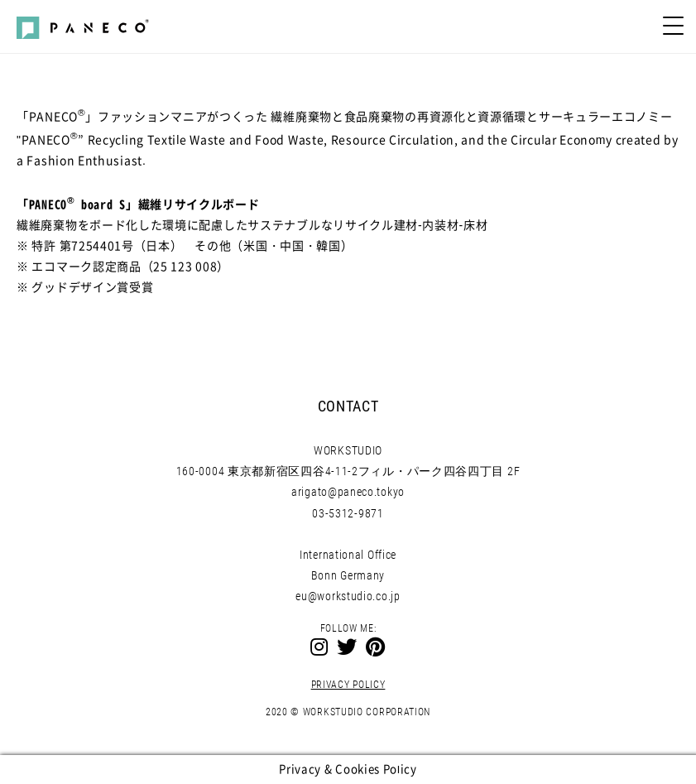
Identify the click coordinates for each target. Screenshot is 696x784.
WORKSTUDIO (348, 450)
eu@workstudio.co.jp (348, 596)
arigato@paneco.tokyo (348, 492)
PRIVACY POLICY (348, 685)
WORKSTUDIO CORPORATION (367, 712)
